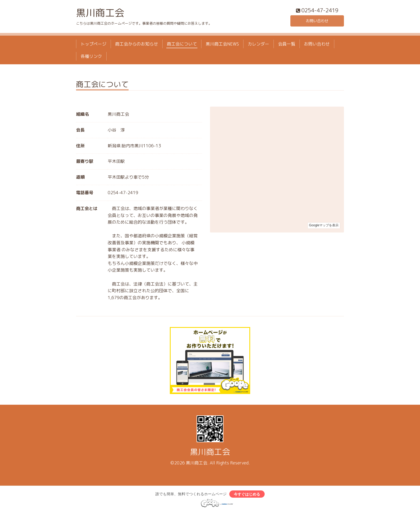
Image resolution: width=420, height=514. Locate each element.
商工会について (182, 45)
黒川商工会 (100, 14)
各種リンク (91, 58)
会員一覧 (287, 45)
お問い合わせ (317, 21)
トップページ (93, 45)
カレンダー (258, 45)
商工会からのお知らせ (137, 45)
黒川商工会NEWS (222, 45)
